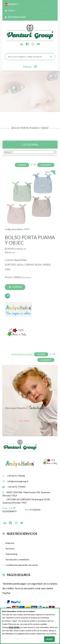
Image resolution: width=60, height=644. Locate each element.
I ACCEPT (49, 639)
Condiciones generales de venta (20, 565)
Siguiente (46, 165)
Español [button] (12, 4)
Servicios (8, 548)
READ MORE (14, 627)
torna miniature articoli (22, 354)
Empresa (8, 543)
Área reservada (15, 17)
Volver (22, 165)
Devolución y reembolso (16, 559)
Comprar (15, 287)
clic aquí (24, 421)
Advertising (10, 554)
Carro (10, 10)
